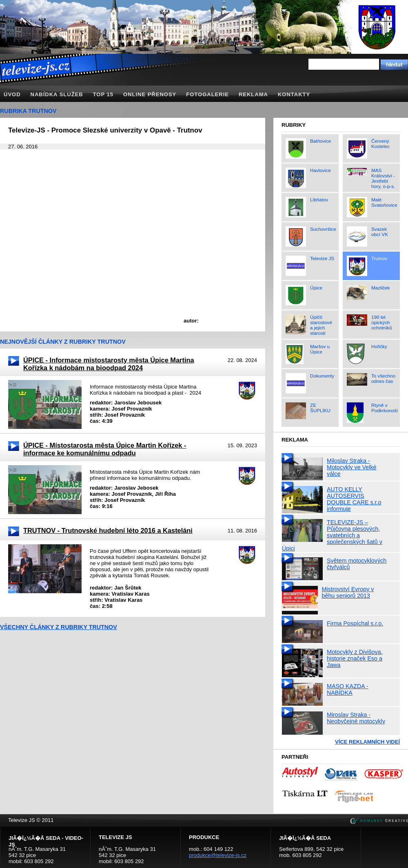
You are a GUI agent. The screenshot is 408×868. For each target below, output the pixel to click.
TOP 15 (103, 94)
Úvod (12, 94)
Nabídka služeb (57, 94)
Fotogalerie (207, 94)
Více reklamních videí (367, 742)
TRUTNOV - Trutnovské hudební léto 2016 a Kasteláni (108, 530)
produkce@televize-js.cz (218, 855)
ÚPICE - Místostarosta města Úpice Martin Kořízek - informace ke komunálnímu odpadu (105, 449)
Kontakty (294, 94)
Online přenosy (150, 94)
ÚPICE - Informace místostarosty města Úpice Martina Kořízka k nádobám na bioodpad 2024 (109, 364)
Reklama (253, 94)
